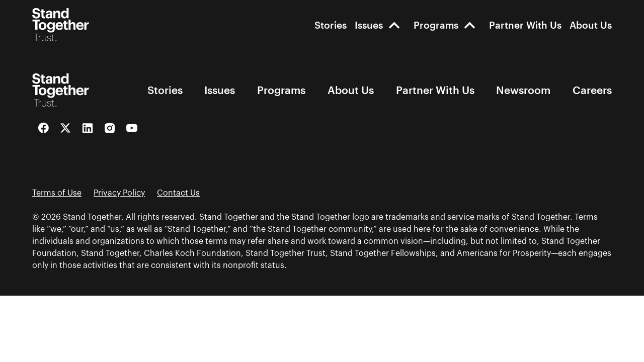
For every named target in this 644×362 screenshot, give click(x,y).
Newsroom (523, 90)
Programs (436, 25)
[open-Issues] (394, 25)
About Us (591, 25)
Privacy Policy (119, 193)
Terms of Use (57, 193)
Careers (592, 90)
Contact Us (178, 193)
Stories (331, 25)
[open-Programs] (470, 25)
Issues (369, 25)
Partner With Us (525, 25)
